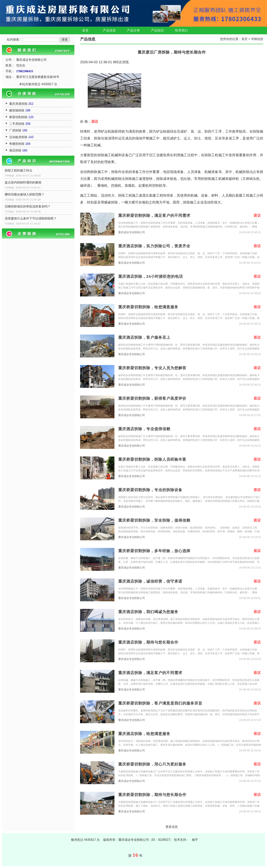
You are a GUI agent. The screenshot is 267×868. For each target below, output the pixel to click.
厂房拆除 (15, 130)
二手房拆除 (17, 124)
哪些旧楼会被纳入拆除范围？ (25, 194)
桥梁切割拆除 (18, 117)
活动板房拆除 (18, 137)
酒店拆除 (15, 150)
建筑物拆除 (17, 110)
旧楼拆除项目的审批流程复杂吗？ (28, 206)
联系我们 (182, 30)
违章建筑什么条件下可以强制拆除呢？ (31, 218)
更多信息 (172, 827)
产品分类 (133, 30)
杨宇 (195, 840)
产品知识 (158, 30)
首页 (85, 30)
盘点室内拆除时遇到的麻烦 (23, 182)
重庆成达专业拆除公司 (132, 232)
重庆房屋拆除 (18, 104)
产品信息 (109, 30)
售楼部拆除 (17, 144)
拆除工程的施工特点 (18, 170)
